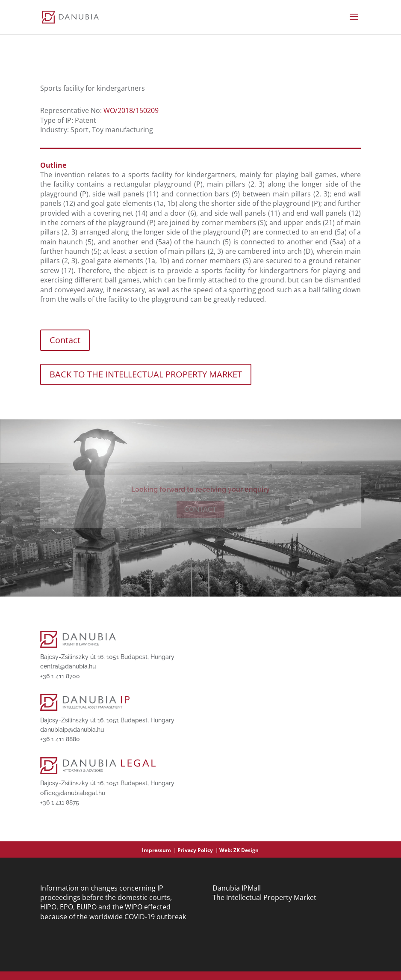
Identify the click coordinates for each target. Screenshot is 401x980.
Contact (65, 340)
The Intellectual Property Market (264, 897)
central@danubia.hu (68, 666)
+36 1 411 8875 (60, 802)
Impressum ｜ (160, 850)
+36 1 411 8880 (60, 739)
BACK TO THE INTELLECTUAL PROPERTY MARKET (146, 374)
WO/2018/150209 (131, 110)
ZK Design (246, 850)
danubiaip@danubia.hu (72, 730)
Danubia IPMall (237, 888)
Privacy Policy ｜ (198, 850)
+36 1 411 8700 (60, 676)
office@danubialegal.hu (73, 793)
